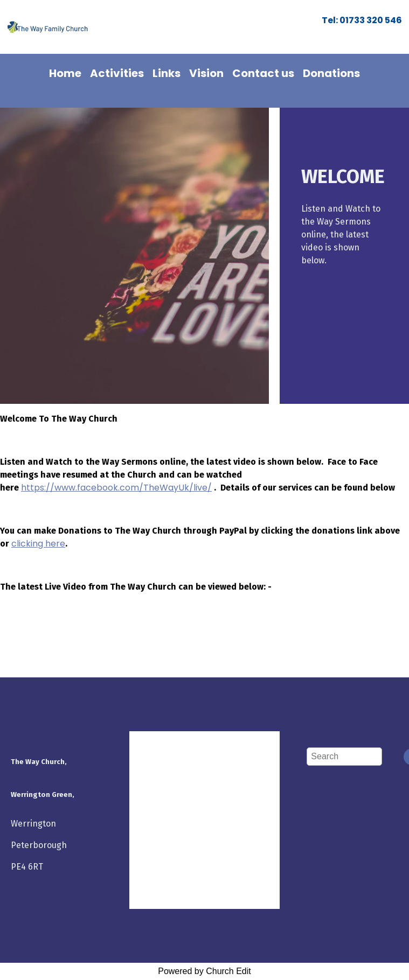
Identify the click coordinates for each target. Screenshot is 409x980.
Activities (117, 73)
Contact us (263, 73)
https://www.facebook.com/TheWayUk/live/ (116, 488)
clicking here (38, 544)
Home (65, 73)
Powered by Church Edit (204, 971)
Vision (206, 73)
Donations (331, 73)
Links (167, 73)
